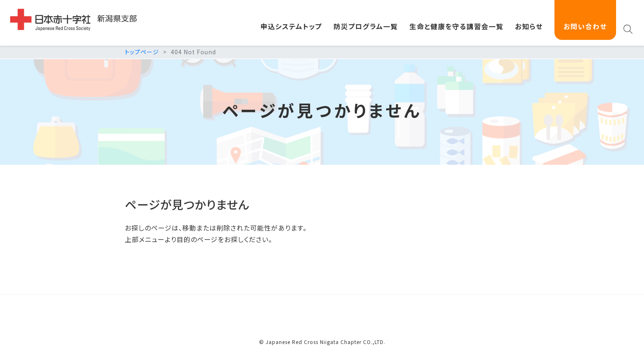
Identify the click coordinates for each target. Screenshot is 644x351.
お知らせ (529, 26)
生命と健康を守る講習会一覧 (457, 26)
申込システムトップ (291, 26)
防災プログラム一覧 (366, 26)
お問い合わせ (585, 26)
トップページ (142, 52)
